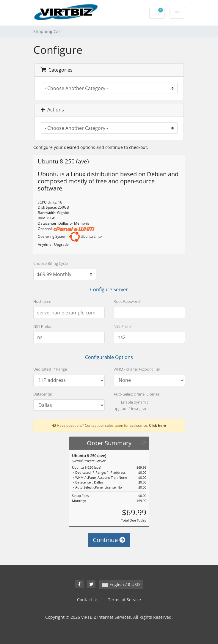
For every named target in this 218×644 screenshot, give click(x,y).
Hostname (42, 301)
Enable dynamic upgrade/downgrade (132, 405)
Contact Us (88, 600)
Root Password (127, 301)
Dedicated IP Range (50, 369)
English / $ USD (121, 584)
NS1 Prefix (42, 326)
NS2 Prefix (122, 326)
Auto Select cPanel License (137, 394)
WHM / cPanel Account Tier (137, 369)
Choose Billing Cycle (51, 263)
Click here (157, 425)
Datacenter (43, 394)
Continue (109, 540)
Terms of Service (124, 600)
